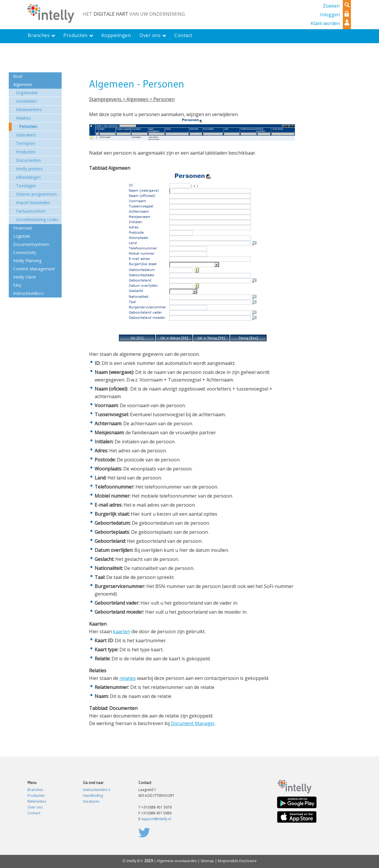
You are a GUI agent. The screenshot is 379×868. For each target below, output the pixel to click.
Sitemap (207, 861)
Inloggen (330, 15)
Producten (36, 796)
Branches (35, 790)
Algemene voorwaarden (177, 861)
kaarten (122, 631)
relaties (128, 678)
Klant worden (325, 23)
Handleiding (93, 796)
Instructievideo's (97, 790)
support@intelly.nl (156, 819)
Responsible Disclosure (237, 861)
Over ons (35, 807)
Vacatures (91, 801)
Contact (34, 813)
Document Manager (193, 723)
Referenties (37, 801)
